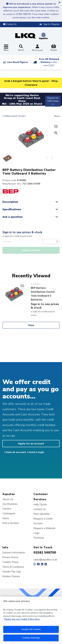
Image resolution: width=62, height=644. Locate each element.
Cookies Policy (10, 562)
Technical (39, 538)
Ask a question (12, 217)
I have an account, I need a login (24, 452)
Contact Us (40, 509)
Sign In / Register (51, 24)
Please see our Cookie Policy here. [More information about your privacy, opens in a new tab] (22, 619)
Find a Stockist (11, 523)
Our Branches (10, 504)
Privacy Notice (10, 557)
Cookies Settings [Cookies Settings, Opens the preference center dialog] (31, 638)
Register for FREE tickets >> (53, 101)
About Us (8, 499)
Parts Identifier (42, 514)
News (6, 518)
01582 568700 (45, 553)
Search (21, 48)
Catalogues (9, 513)
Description (10, 202)
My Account (37, 48)
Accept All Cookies (31, 629)
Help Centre (40, 504)
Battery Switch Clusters (15, 116)
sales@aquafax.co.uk (45, 560)
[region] (31, 620)
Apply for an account (31, 444)
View (31, 325)
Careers (7, 509)
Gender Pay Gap (12, 572)
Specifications (12, 209)
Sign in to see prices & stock (22, 232)
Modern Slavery (11, 576)
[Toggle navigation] (6, 48)
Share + (58, 116)
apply (7, 236)
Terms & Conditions (13, 567)
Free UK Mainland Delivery (49, 62)
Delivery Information (14, 553)
